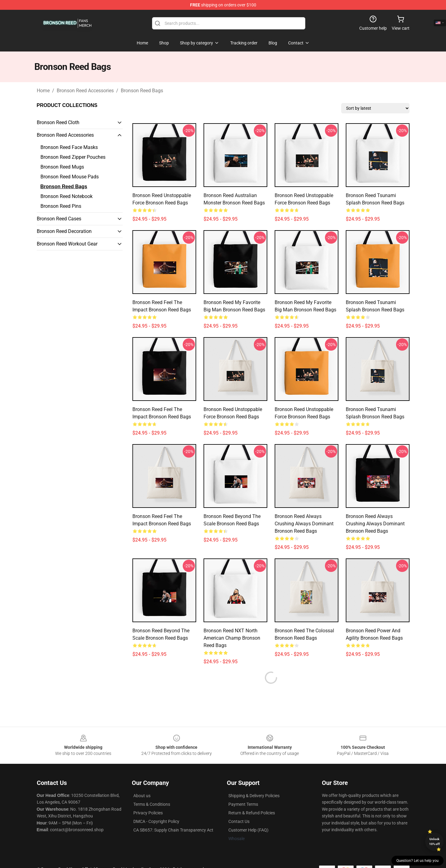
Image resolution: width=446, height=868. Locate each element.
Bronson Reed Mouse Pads (70, 177)
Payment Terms (243, 790)
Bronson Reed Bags (142, 91)
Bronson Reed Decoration (64, 231)
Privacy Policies (148, 798)
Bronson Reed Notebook (67, 196)
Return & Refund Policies (252, 798)
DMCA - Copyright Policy (156, 807)
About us (142, 781)
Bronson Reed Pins (61, 206)
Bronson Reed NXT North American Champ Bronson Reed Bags (232, 638)
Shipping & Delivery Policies (254, 781)
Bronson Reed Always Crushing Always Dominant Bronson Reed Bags (304, 524)
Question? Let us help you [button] (417, 861)
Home (43, 91)
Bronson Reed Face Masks (69, 147)
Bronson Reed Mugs (62, 167)
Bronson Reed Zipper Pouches (73, 157)
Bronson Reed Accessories (85, 91)
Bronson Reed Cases (59, 219)
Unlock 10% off (435, 841)
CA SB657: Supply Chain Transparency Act (173, 815)
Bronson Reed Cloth (58, 122)
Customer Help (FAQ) (248, 815)
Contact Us (239, 807)
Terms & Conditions (152, 790)
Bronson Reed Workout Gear (67, 244)
